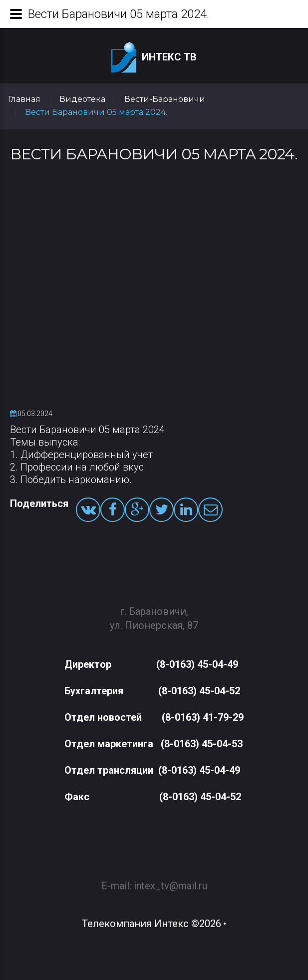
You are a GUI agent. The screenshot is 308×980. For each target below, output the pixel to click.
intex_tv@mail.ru (170, 881)
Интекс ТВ (154, 58)
